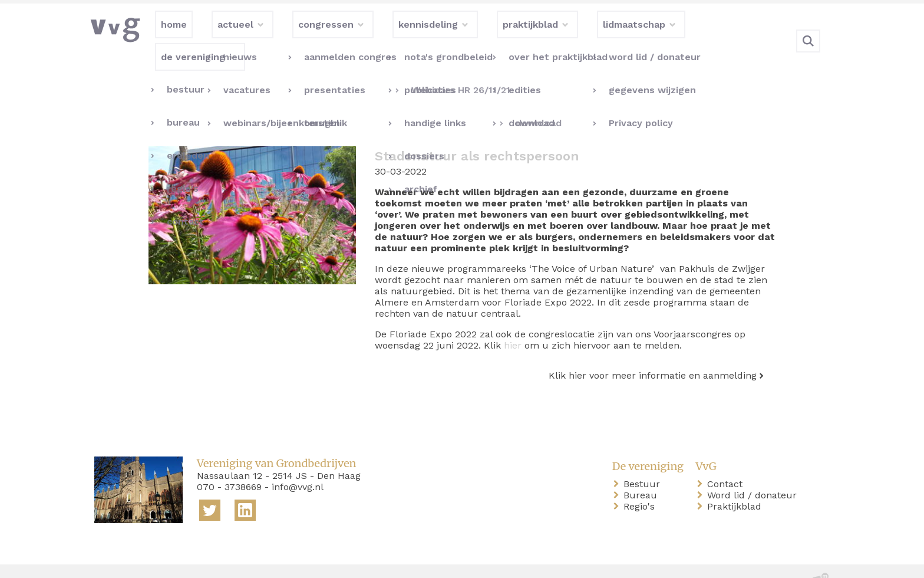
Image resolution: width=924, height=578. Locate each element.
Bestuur (644, 460)
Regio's (641, 482)
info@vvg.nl (298, 463)
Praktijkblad (737, 482)
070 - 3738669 (229, 463)
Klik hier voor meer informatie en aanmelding (653, 351)
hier (513, 321)
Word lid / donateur (754, 471)
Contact (727, 460)
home (110, 559)
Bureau (643, 471)
